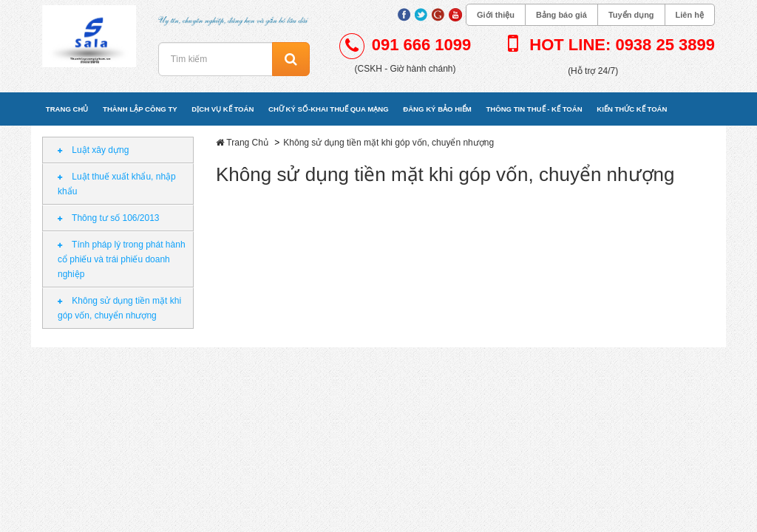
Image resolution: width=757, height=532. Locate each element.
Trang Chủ (247, 143)
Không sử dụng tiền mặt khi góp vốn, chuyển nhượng (119, 308)
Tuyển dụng (631, 15)
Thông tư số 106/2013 (109, 218)
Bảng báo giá (561, 15)
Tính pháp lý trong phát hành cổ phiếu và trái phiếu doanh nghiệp (122, 259)
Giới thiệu (496, 15)
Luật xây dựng (93, 150)
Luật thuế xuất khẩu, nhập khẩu (117, 184)
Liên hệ (690, 15)
